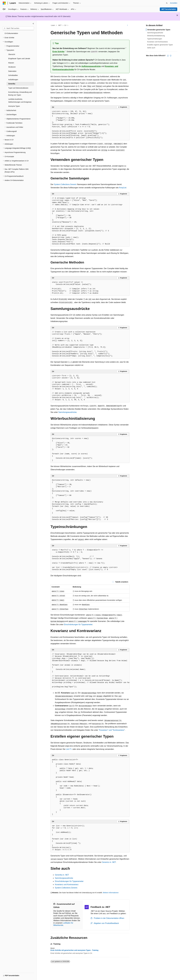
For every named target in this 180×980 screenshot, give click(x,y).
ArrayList (123, 188)
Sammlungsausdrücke (67, 412)
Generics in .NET (109, 862)
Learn (53, 25)
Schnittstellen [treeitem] (13, 75)
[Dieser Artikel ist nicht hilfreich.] (171, 56)
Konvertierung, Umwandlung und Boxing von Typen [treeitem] (20, 94)
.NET (60, 25)
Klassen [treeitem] (11, 63)
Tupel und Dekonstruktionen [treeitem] (18, 88)
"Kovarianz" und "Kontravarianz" (112, 730)
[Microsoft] (4, 3)
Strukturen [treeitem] (12, 67)
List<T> (69, 749)
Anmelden (174, 3)
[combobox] (18, 28)
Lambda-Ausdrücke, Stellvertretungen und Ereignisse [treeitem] (20, 101)
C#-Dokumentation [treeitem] (11, 33)
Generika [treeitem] (12, 84)
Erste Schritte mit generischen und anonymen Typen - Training (74, 950)
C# (65, 25)
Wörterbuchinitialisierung (156, 36)
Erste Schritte (58, 52)
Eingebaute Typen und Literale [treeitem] (19, 59)
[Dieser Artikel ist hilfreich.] (168, 56)
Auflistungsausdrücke (91, 66)
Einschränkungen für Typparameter (78, 624)
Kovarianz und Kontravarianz (67, 884)
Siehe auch (151, 48)
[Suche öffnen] (167, 3)
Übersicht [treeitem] (12, 54)
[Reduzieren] (33, 24)
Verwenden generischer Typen (159, 30)
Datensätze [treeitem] (12, 71)
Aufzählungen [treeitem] (13, 80)
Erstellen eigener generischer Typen (160, 45)
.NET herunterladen (168, 9)
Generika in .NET (62, 875)
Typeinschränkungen (155, 39)
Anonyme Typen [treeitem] (14, 106)
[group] (90, 671)
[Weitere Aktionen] (127, 25)
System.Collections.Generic (65, 184)
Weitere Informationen (111, 893)
